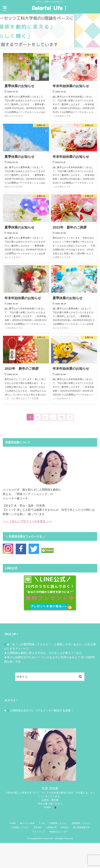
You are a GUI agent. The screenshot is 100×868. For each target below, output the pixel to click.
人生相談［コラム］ (20, 827)
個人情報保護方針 (81, 827)
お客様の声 (51, 827)
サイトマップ (39, 832)
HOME (13, 823)
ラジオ (42, 823)
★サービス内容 (27, 823)
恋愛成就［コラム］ (81, 823)
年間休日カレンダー (59, 832)
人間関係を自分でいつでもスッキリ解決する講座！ (41, 710)
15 (61, 417)
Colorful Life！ (50, 8)
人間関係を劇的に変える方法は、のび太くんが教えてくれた (44, 653)
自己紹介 (38, 827)
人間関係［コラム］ (58, 823)
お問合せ (65, 827)
